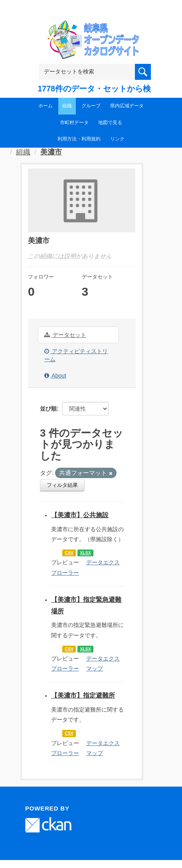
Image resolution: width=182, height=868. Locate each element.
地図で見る (110, 123)
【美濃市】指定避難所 (83, 695)
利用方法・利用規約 (79, 139)
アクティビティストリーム (76, 355)
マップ (95, 668)
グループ (91, 106)
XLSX (85, 553)
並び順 (48, 409)
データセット (65, 335)
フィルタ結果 (62, 485)
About (55, 376)
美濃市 (51, 152)
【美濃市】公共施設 (80, 515)
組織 (67, 106)
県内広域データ (127, 106)
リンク (117, 139)
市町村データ (74, 123)
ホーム (45, 106)
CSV (69, 553)
